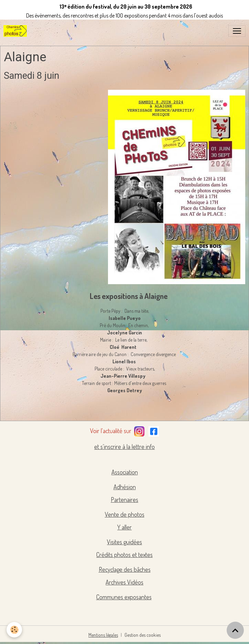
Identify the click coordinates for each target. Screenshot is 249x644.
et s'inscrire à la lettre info (124, 447)
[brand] (17, 31)
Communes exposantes (124, 597)
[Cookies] (15, 630)
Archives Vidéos (124, 582)
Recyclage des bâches (125, 569)
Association (125, 472)
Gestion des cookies (143, 635)
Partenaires (124, 500)
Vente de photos (125, 514)
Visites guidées (124, 542)
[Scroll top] (235, 630)
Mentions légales (103, 635)
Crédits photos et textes (124, 555)
